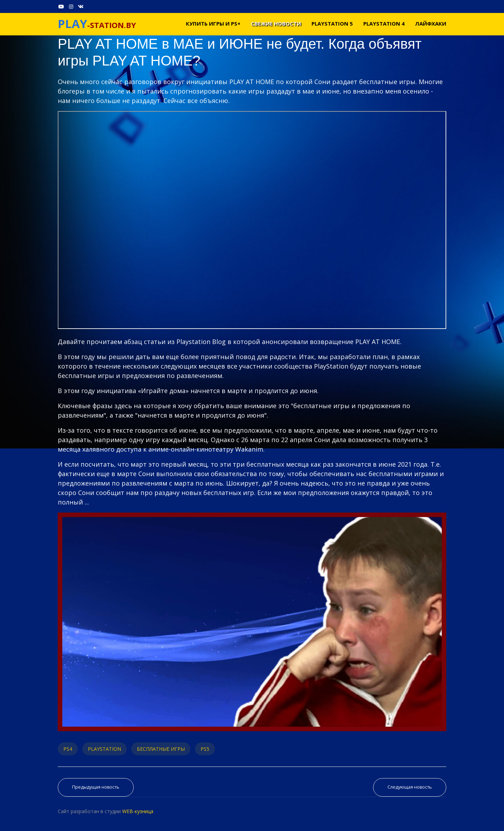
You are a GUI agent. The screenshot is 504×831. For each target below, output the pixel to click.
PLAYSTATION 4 (384, 23)
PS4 (68, 749)
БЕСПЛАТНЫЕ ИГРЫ (161, 749)
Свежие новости (276, 23)
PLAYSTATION (104, 749)
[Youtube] (61, 6)
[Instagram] (71, 6)
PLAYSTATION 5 (332, 23)
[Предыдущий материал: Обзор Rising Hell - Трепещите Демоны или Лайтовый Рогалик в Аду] (96, 787)
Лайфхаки (431, 23)
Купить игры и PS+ (213, 23)
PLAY (72, 24)
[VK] (81, 6)
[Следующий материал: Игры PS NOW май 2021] (410, 787)
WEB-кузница (138, 811)
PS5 (205, 749)
